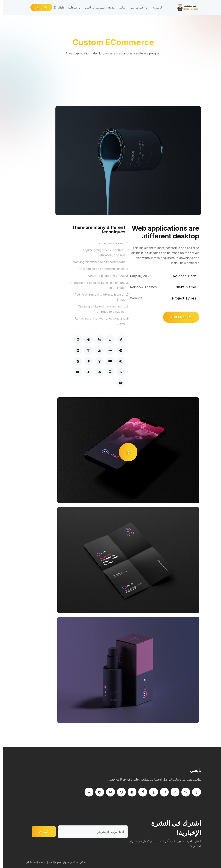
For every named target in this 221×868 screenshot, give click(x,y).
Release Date (182, 276)
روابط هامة (72, 7)
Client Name (183, 287)
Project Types (181, 298)
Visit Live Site (178, 317)
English (56, 7)
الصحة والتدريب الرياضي (97, 7)
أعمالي (120, 7)
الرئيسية (155, 7)
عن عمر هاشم (137, 7)
